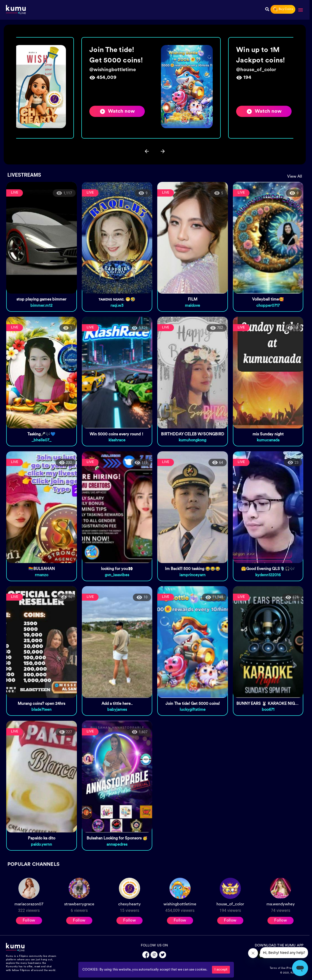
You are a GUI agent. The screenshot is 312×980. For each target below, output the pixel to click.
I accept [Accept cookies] (221, 970)
